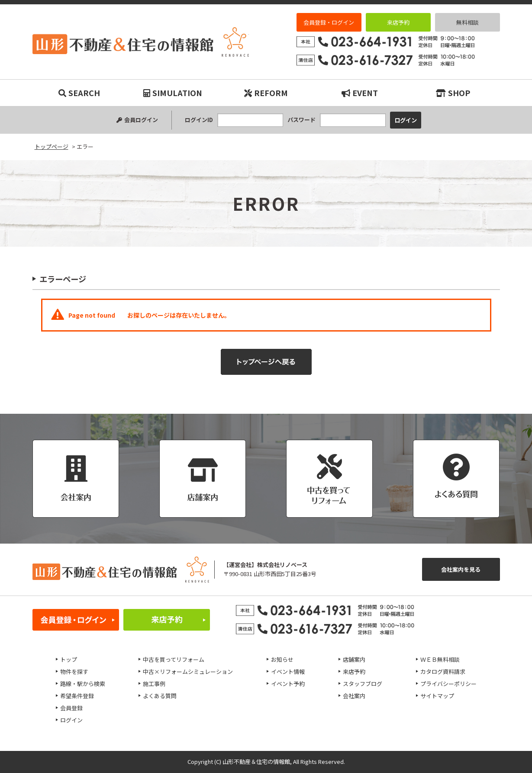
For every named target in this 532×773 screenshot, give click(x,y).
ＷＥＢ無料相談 (440, 659)
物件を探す (74, 672)
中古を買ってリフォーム (174, 659)
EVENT (360, 93)
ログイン (71, 720)
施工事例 (154, 684)
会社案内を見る (461, 569)
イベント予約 (288, 684)
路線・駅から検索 (83, 684)
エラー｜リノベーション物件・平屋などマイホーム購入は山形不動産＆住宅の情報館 (141, 42)
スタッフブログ (363, 684)
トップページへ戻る (266, 362)
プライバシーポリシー (448, 684)
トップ (69, 659)
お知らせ (282, 659)
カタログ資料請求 (443, 672)
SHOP (453, 93)
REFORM (266, 93)
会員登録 (71, 708)
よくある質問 (160, 696)
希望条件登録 (77, 696)
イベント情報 (288, 672)
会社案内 (354, 696)
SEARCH (79, 93)
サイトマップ (437, 696)
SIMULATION (173, 93)
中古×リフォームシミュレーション (188, 672)
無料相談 (468, 22)
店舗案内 (354, 659)
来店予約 (398, 22)
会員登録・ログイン (329, 22)
